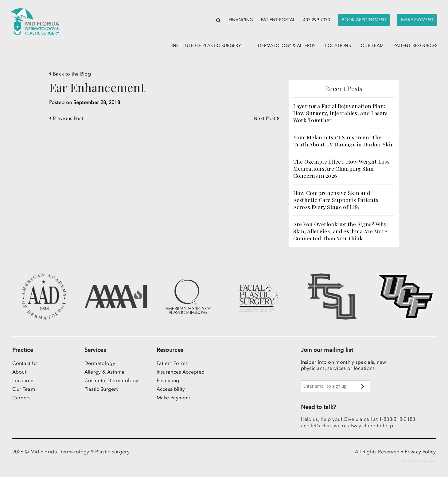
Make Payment (173, 397)
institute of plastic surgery (206, 46)
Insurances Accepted (181, 372)
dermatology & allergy (287, 46)
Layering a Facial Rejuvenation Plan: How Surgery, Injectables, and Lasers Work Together (341, 113)
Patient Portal (278, 20)
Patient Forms (172, 363)
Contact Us (25, 363)
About (19, 372)
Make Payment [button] (417, 20)
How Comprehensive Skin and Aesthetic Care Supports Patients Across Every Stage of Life (336, 200)
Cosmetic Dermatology (111, 380)
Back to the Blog (70, 74)
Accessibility (171, 389)
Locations (23, 380)
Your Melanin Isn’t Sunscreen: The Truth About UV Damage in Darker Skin (344, 141)
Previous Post (66, 118)
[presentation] (364, 20)
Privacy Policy (420, 452)
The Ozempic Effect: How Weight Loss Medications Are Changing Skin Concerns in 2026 (342, 168)
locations (338, 46)
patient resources (415, 46)
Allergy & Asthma (105, 372)
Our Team (24, 389)
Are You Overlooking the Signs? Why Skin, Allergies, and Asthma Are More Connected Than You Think (340, 231)
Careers (21, 397)
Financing (241, 20)
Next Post (266, 118)
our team (372, 46)
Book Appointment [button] (364, 20)
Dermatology (100, 363)
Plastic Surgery (102, 389)
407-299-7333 (317, 20)
